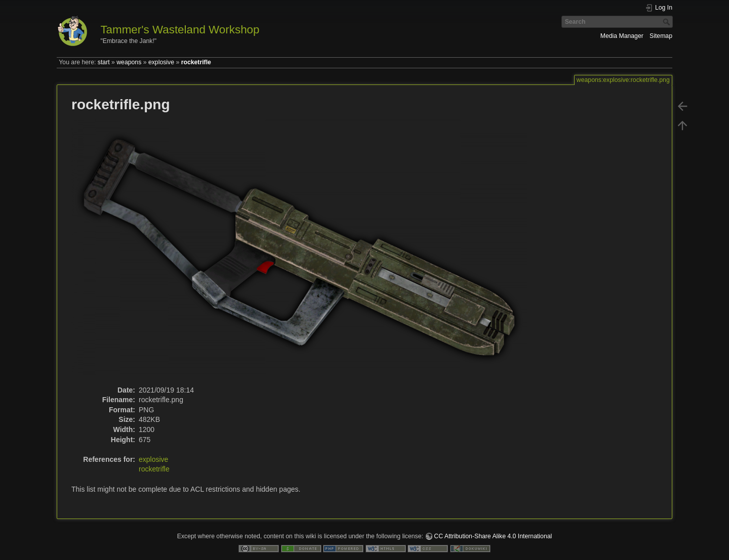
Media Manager (622, 36)
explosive (161, 62)
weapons (129, 62)
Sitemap (661, 36)
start (104, 62)
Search (667, 22)
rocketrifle (196, 62)
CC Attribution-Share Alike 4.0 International (493, 536)
